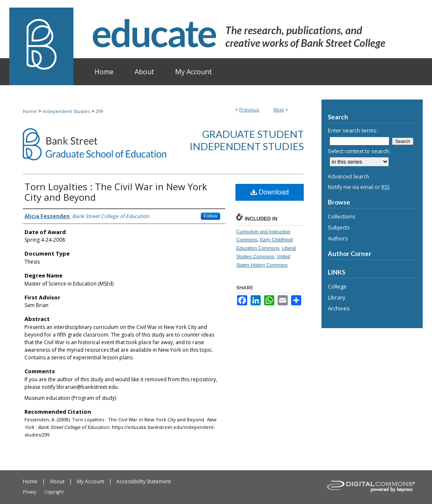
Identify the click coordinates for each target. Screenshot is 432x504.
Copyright (54, 492)
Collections (342, 216)
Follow (211, 216)
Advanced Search (348, 177)
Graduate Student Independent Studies (247, 140)
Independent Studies (66, 111)
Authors (338, 238)
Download (270, 192)
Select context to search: (359, 151)
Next (279, 109)
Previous (249, 109)
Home (30, 111)
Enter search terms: (353, 130)
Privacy (30, 492)
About (57, 481)
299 (100, 111)
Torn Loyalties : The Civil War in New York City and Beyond (116, 192)
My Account (90, 481)
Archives (339, 308)
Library (337, 297)
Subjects (339, 227)
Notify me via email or (359, 187)
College (337, 286)
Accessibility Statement (144, 481)
